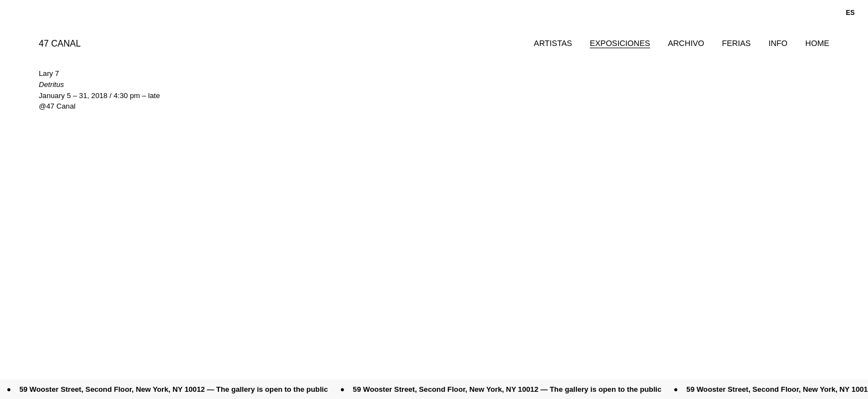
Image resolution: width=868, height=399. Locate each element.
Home (817, 43)
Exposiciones (620, 43)
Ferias (736, 43)
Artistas (553, 43)
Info (778, 43)
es (850, 13)
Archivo (686, 43)
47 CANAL (60, 44)
